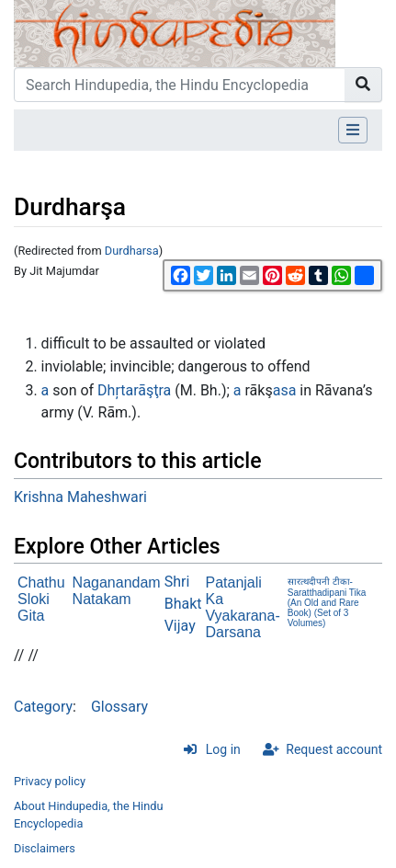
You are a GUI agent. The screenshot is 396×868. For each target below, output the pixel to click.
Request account (334, 749)
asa (285, 390)
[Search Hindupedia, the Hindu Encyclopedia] (180, 85)
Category (43, 707)
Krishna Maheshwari (80, 497)
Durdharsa (132, 251)
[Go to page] (363, 85)
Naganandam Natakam (117, 591)
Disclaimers (45, 848)
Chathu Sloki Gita (41, 599)
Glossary (119, 707)
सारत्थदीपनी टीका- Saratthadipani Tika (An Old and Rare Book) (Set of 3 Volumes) (327, 602)
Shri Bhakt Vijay (183, 604)
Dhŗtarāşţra (134, 390)
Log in (223, 749)
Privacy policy (50, 781)
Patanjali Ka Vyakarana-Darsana (243, 607)
